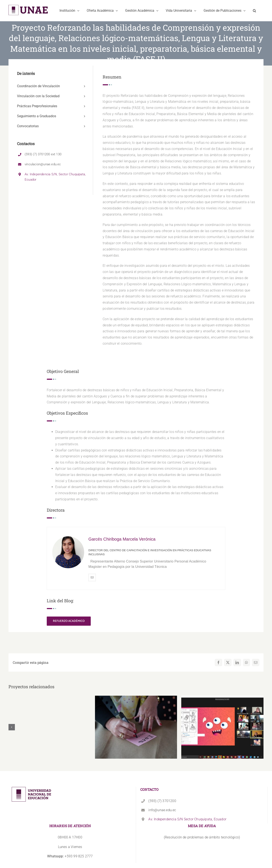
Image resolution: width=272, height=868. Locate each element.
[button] (254, 11)
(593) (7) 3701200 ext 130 (43, 154)
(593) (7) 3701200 (162, 801)
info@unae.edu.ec (162, 810)
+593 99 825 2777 (70, 856)
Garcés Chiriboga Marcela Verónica (122, 539)
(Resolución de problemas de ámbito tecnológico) (202, 837)
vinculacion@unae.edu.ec (43, 164)
